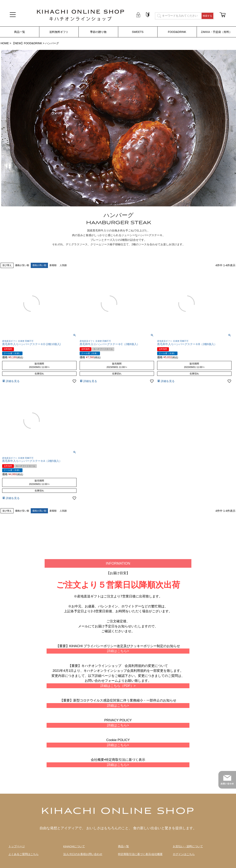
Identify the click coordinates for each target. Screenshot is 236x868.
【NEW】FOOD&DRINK (27, 43)
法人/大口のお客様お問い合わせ (83, 854)
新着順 (53, 265)
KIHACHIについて (74, 846)
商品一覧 (20, 32)
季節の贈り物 (98, 32)
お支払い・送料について (188, 846)
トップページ (17, 846)
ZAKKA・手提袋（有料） (216, 32)
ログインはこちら (184, 854)
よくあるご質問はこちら (23, 854)
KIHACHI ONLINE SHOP (118, 811)
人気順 (63, 265)
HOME (5, 43)
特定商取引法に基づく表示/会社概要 (140, 854)
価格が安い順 (22, 265)
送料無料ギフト (59, 32)
